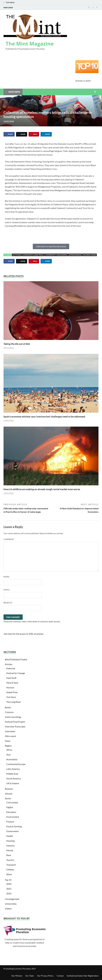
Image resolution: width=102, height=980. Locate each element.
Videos (8, 909)
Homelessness (75, 255)
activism (17, 255)
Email (7, 590)
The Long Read (13, 702)
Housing (10, 841)
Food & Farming (14, 826)
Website (8, 603)
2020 (9, 884)
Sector (8, 798)
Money (10, 850)
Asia (8, 755)
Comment (10, 539)
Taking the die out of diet (17, 344)
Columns (9, 712)
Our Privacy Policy (45, 976)
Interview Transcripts (15, 726)
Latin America (13, 769)
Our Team (30, 976)
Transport (11, 865)
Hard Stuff (11, 678)
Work (9, 874)
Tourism (10, 860)
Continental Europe (16, 764)
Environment (13, 817)
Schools (9, 794)
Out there (11, 697)
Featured (11, 668)
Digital (10, 807)
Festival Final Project (15, 722)
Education (11, 812)
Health (10, 836)
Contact (60, 976)
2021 (9, 889)
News (8, 741)
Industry (10, 846)
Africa (9, 750)
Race (9, 855)
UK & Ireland (13, 783)
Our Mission (17, 976)
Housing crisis (89, 255)
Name (7, 577)
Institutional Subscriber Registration (83, 976)
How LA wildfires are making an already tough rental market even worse (42, 489)
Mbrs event (10, 736)
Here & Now (12, 683)
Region (8, 746)
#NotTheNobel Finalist (16, 659)
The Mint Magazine (30, 44)
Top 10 (8, 880)
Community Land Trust (33, 255)
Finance (10, 822)
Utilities (10, 869)
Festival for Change (16, 673)
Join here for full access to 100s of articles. (24, 634)
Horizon (10, 687)
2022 (9, 893)
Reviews (9, 789)
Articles (9, 664)
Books (8, 707)
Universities (11, 904)
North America (14, 778)
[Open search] (95, 92)
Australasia (12, 759)
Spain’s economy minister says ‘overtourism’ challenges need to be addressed (44, 417)
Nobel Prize (12, 692)
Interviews (10, 731)
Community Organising (56, 255)
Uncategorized (12, 899)
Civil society (12, 802)
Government (13, 831)
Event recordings (13, 717)
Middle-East (12, 774)
